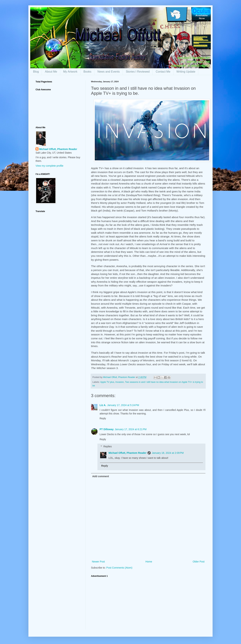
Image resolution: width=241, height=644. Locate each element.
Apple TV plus (107, 382)
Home (149, 562)
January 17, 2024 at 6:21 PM (131, 429)
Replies (108, 447)
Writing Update (186, 72)
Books (87, 72)
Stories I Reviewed (138, 72)
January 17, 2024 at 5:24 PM (123, 405)
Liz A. (103, 405)
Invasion (120, 382)
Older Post (199, 562)
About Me (51, 72)
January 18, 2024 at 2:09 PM (168, 453)
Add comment (101, 476)
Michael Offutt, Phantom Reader (127, 453)
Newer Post (98, 562)
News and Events (109, 72)
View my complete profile (49, 166)
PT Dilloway (107, 429)
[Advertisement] (148, 604)
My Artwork (70, 72)
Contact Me (163, 72)
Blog (36, 72)
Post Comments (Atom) (119, 568)
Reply (103, 418)
